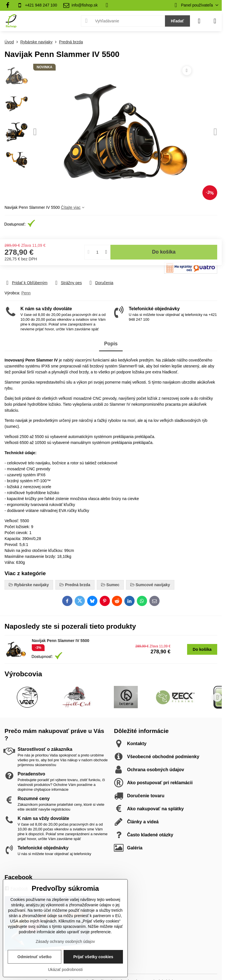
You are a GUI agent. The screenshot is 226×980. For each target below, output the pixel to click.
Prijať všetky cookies (93, 957)
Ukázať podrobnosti (65, 970)
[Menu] (215, 21)
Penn (26, 293)
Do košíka (164, 246)
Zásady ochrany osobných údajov (65, 941)
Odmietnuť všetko (34, 957)
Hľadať (177, 21)
